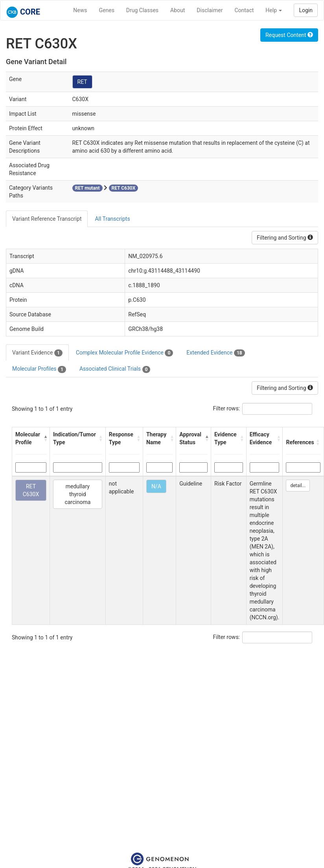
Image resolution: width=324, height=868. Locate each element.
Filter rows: (227, 408)
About (178, 10)
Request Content (289, 35)
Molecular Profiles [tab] (39, 369)
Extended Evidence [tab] (215, 353)
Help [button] (274, 10)
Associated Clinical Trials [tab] (115, 369)
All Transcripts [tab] (112, 219)
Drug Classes (142, 10)
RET (82, 82)
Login (306, 10)
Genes (107, 10)
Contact (244, 10)
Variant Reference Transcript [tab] (47, 219)
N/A (156, 486)
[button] (45, 438)
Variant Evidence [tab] (37, 353)
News (80, 10)
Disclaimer (210, 10)
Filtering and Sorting (285, 238)
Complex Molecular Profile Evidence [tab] (124, 353)
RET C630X (31, 490)
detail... (298, 486)
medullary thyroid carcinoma (77, 494)
